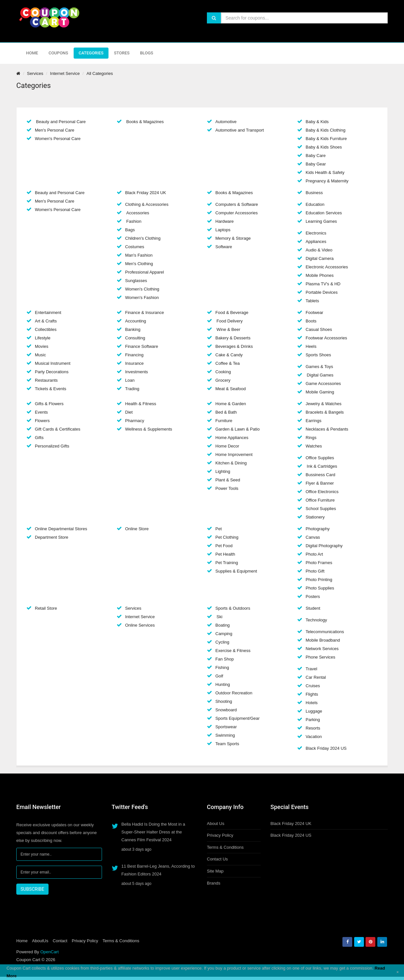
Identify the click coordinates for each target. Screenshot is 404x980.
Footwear (314, 312)
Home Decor (227, 446)
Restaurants (46, 380)
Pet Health (225, 554)
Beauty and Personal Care (60, 122)
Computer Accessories (237, 213)
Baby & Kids (317, 122)
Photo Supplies (320, 588)
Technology (316, 620)
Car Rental (316, 677)
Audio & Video (319, 250)
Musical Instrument (53, 363)
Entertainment (48, 312)
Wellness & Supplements (149, 429)
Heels (311, 346)
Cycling (222, 642)
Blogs (147, 53)
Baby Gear (316, 164)
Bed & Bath (226, 412)
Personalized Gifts (52, 446)
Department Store (52, 537)
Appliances (316, 241)
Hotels (312, 703)
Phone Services (320, 657)
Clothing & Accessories (147, 204)
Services (35, 73)
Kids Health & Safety (325, 172)
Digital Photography (324, 546)
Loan (130, 380)
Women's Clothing (142, 289)
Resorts (313, 728)
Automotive (226, 122)
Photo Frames (319, 563)
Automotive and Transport (240, 130)
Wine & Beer (228, 329)
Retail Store (46, 608)
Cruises (313, 686)
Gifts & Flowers (49, 404)
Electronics (316, 233)
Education (315, 204)
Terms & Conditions (225, 847)
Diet (129, 412)
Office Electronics (322, 492)
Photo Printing (319, 580)
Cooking (223, 372)
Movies (42, 346)
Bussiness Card (320, 475)
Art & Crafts (46, 321)
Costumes (135, 247)
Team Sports (227, 744)
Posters (313, 597)
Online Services (140, 625)
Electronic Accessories (327, 267)
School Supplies (321, 509)
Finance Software (142, 346)
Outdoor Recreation (234, 693)
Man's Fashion (139, 255)
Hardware (224, 221)
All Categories (100, 73)
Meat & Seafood (231, 389)
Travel (311, 669)
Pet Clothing (227, 537)
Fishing (222, 668)
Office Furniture (320, 500)
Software (224, 247)
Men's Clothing (139, 264)
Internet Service (65, 73)
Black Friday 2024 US (326, 748)
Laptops (223, 230)
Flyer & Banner (320, 483)
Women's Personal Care (58, 139)
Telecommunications (325, 632)
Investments (137, 372)
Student (313, 608)
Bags (130, 230)
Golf (219, 676)
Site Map (215, 871)
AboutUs (40, 941)
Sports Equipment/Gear (238, 718)
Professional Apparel (144, 272)
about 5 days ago (137, 884)
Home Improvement (234, 454)
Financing (134, 355)
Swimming (225, 735)
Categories (91, 53)
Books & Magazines (144, 122)
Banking (133, 329)
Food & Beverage (232, 312)
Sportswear (226, 727)
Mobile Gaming (320, 392)
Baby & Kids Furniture (326, 139)
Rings (311, 438)
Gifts (39, 438)
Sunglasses (136, 281)
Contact (60, 941)
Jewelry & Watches (324, 404)
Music (40, 355)
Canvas (313, 537)
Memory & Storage (233, 238)
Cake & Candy (229, 355)
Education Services (324, 213)
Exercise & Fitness (233, 651)
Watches (314, 446)
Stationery (315, 517)
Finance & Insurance (144, 312)
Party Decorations (52, 372)
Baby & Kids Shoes (324, 147)
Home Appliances (232, 438)
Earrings (313, 421)
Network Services (322, 649)
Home (32, 53)
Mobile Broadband (323, 640)
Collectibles (46, 329)
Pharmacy (135, 421)
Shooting (224, 701)
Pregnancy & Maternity (327, 181)
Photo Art (314, 554)
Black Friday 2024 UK (146, 193)
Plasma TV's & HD (323, 284)
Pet (219, 529)
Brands (214, 883)
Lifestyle (43, 338)
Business (314, 193)
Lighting (223, 471)
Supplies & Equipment (236, 571)
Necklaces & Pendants (327, 429)
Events (41, 412)
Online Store (137, 529)
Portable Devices (322, 292)
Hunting (223, 684)
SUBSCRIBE (32, 889)
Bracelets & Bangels (325, 412)
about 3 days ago (137, 849)
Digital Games (319, 375)
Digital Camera (320, 258)
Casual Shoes (319, 329)
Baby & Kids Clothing (325, 130)
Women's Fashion (142, 298)
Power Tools (227, 488)
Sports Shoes (318, 355)
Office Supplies (320, 458)
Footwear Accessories (326, 338)
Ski (219, 617)
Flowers (42, 421)
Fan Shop (224, 659)
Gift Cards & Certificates (58, 429)
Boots (311, 321)
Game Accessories (323, 383)
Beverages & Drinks (234, 346)
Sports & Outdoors (233, 608)
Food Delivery (229, 321)
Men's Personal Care (55, 130)
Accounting (136, 321)
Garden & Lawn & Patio (238, 429)
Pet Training (227, 563)
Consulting (135, 338)
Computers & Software (237, 204)
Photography (318, 529)
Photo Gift (315, 571)
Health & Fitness (141, 404)
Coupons (58, 53)
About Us (216, 824)
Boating (223, 625)
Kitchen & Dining (231, 463)
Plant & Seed (228, 480)
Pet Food (224, 546)
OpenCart (50, 952)
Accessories (137, 213)
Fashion (133, 221)
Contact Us (217, 859)
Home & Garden (231, 404)
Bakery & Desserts (233, 338)
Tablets (312, 301)
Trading (132, 389)
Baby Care (316, 156)
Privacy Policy (220, 835)
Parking (313, 720)
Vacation (314, 737)
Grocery (223, 380)
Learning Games (321, 221)
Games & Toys (319, 367)
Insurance (134, 363)
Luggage (314, 711)
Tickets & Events (50, 389)
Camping (224, 634)
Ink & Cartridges (321, 466)
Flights (312, 694)
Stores (122, 53)
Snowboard (226, 710)
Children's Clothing (143, 238)
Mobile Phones (320, 275)
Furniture (224, 421)
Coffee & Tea (228, 363)
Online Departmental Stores (61, 529)
